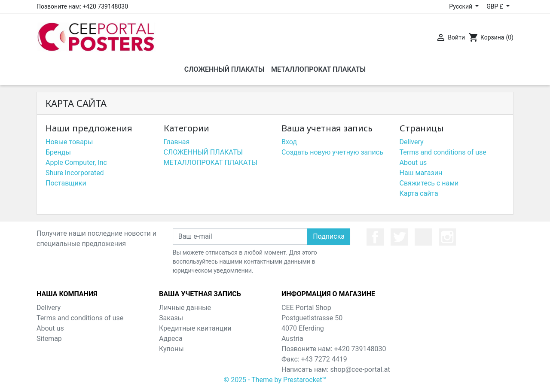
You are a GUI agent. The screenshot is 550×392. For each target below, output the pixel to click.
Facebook (375, 237)
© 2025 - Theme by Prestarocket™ (275, 380)
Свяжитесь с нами (429, 183)
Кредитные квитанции (195, 328)
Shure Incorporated (75, 173)
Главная (177, 142)
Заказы (171, 318)
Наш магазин (421, 173)
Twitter (399, 237)
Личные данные (185, 308)
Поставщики (66, 183)
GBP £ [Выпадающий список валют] (495, 6)
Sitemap (49, 339)
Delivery (412, 142)
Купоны (171, 349)
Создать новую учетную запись (332, 152)
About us (413, 163)
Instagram (447, 237)
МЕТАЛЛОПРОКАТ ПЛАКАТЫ (211, 163)
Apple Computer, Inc (76, 163)
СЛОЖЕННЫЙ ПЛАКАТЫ (203, 152)
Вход (289, 142)
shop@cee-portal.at (360, 369)
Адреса (171, 339)
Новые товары (69, 142)
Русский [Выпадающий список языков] (461, 6)
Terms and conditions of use (443, 152)
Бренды (58, 152)
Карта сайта (419, 193)
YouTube (423, 237)
